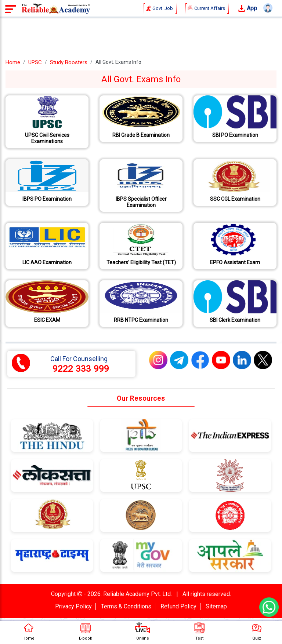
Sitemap (216, 606)
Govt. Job (160, 8)
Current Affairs (207, 8)
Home (13, 62)
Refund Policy (178, 606)
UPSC (35, 62)
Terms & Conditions (126, 606)
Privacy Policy (73, 606)
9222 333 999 (81, 369)
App (247, 9)
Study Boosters (69, 62)
